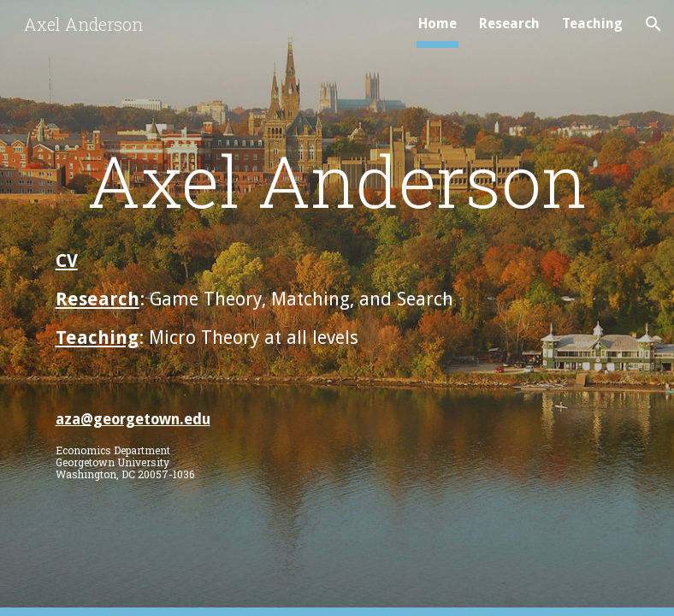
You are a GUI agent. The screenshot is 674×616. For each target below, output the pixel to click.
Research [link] (509, 24)
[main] (337, 180)
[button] (653, 24)
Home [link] (438, 24)
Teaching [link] (592, 24)
